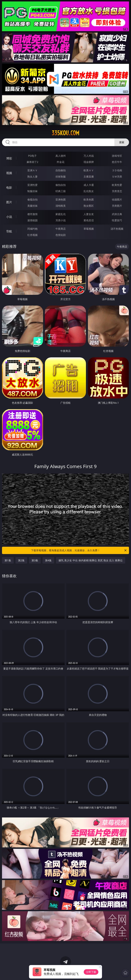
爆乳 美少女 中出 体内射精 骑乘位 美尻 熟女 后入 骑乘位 (91, 560)
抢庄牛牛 (117, 162)
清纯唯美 (61, 206)
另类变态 (117, 191)
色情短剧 (61, 235)
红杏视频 (32, 235)
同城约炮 (32, 229)
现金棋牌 (89, 162)
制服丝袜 (32, 191)
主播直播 (89, 176)
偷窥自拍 (32, 199)
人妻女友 (89, 214)
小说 (9, 217)
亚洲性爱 (32, 185)
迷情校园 (32, 220)
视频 (9, 173)
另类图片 (117, 206)
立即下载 (91, 972)
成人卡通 (89, 185)
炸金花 (61, 162)
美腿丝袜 (32, 206)
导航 (9, 231)
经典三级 (61, 191)
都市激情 (32, 214)
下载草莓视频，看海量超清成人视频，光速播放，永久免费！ (79, 550)
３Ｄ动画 (117, 170)
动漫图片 (117, 199)
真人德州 (61, 156)
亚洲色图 (61, 199)
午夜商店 (61, 229)
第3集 (35, 560)
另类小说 (61, 220)
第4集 (48, 560)
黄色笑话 (89, 220)
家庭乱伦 (61, 214)
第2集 (21, 560)
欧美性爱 (117, 185)
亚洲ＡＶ (32, 170)
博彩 (9, 158)
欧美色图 (89, 199)
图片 (9, 202)
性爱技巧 (117, 220)
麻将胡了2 (32, 162)
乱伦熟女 (89, 191)
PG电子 (32, 156)
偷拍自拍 (61, 185)
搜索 (122, 142)
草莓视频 (89, 229)
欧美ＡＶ (89, 170)
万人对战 (89, 156)
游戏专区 (117, 156)
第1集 (8, 560)
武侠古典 (117, 214)
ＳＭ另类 (117, 176)
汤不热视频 (117, 229)
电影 (9, 188)
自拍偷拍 (61, 170)
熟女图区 (89, 206)
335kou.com (65, 133)
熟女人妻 (32, 176)
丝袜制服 (61, 176)
